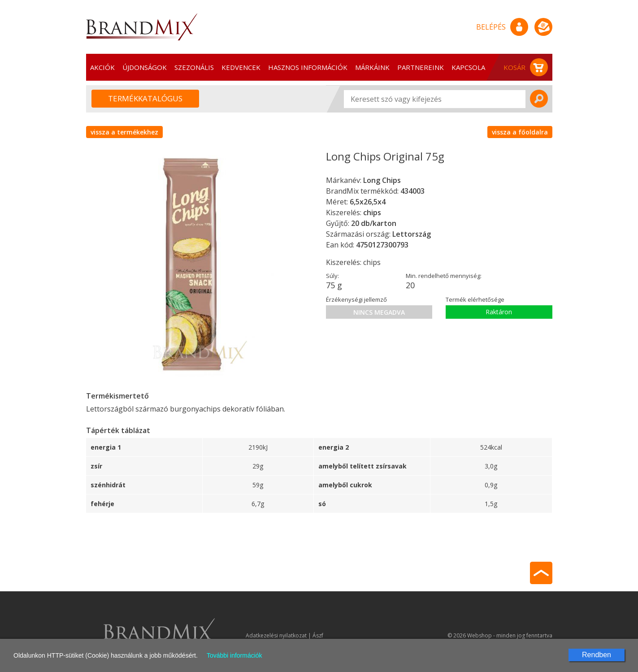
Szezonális (194, 67)
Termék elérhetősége (475, 299)
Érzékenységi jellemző (356, 299)
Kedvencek (241, 67)
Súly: (332, 276)
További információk (234, 655)
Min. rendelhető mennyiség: (444, 276)
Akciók (102, 67)
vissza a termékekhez (124, 132)
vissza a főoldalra (520, 132)
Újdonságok (145, 67)
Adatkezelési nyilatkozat (276, 635)
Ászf (318, 635)
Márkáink (372, 67)
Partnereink (421, 67)
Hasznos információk (308, 67)
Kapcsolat (471, 67)
